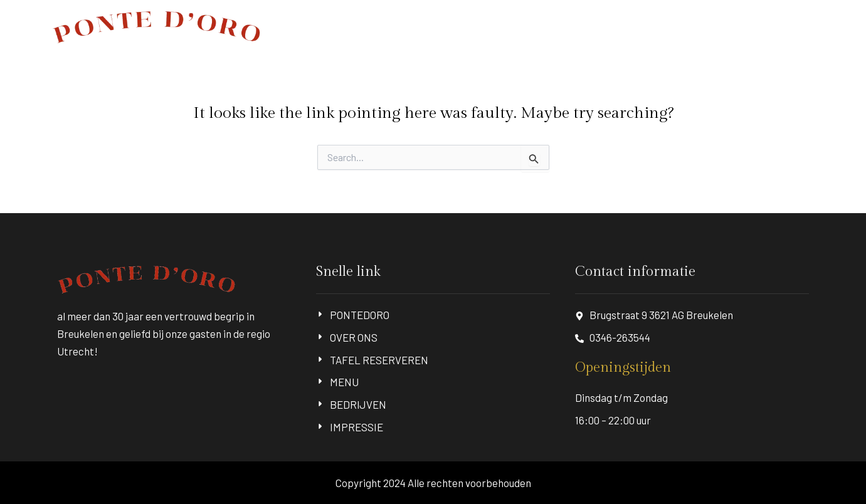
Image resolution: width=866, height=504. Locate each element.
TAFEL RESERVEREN (577, 27)
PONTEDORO (415, 27)
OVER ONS (487, 27)
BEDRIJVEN (720, 27)
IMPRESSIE (792, 27)
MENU (658, 27)
